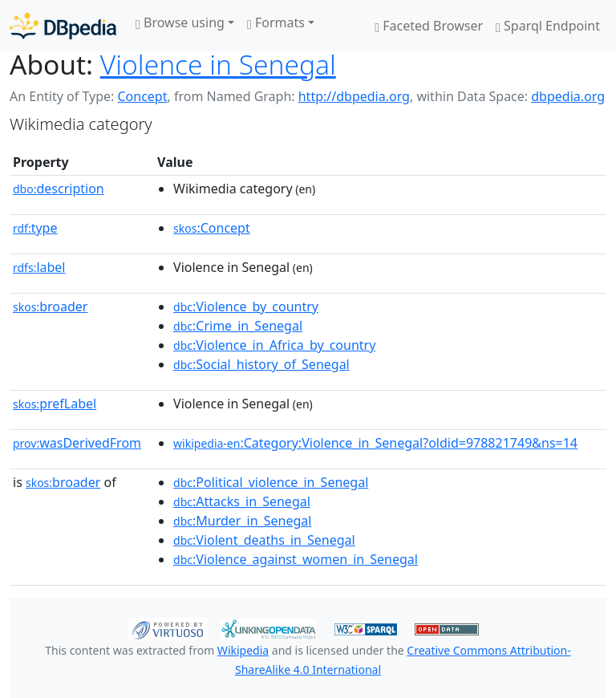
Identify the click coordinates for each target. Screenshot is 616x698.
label (39, 267)
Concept (142, 96)
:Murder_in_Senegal (242, 521)
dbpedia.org (568, 96)
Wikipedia (243, 650)
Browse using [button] (180, 22)
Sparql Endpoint (548, 26)
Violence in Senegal (218, 64)
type (35, 228)
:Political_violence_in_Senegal (271, 482)
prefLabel (55, 404)
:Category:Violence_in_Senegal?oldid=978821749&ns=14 (375, 443)
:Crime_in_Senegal (238, 326)
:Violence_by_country (246, 306)
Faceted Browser (429, 26)
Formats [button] (276, 22)
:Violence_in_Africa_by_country (274, 345)
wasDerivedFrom (77, 443)
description (59, 189)
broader (50, 306)
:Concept (212, 228)
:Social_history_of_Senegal (261, 364)
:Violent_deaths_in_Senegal (264, 540)
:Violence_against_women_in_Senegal (296, 559)
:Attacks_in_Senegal (242, 501)
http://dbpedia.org (354, 96)
